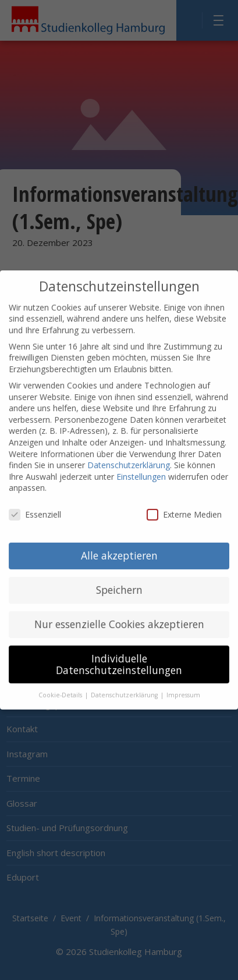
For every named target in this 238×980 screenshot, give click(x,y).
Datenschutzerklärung (129, 456)
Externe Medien (184, 506)
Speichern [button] (119, 581)
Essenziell (35, 506)
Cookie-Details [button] (61, 686)
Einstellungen (141, 467)
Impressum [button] (183, 686)
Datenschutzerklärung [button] (125, 686)
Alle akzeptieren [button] (119, 547)
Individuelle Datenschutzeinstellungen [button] (119, 655)
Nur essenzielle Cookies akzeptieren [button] (119, 615)
